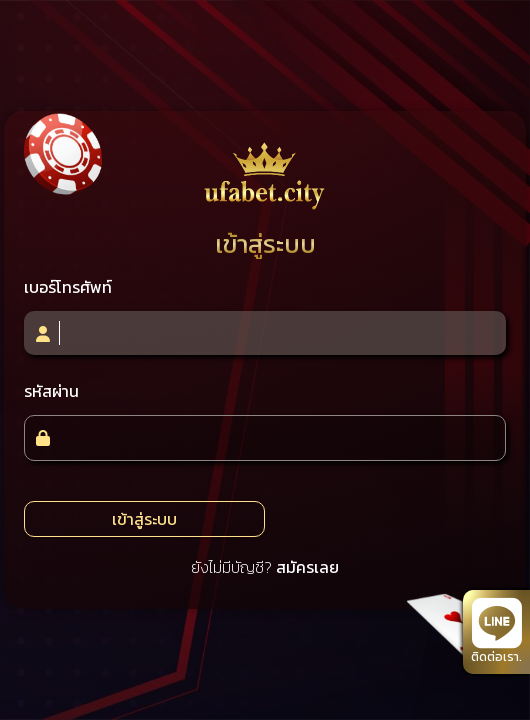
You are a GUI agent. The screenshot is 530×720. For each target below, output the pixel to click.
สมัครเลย (307, 567)
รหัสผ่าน (51, 391)
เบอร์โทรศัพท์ (68, 287)
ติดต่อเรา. (496, 632)
